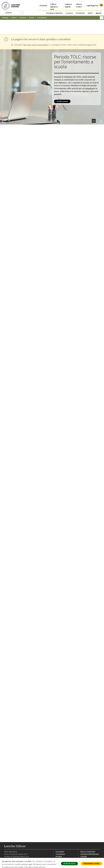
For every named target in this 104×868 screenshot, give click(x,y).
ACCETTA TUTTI (69, 864)
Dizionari (23, 16)
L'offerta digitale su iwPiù (54, 4)
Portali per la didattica (54, 11)
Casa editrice (60, 835)
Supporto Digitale (69, 3)
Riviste (32, 16)
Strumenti (43, 3)
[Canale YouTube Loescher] (17, 854)
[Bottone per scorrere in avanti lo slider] (101, 105)
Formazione (80, 11)
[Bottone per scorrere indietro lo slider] (3, 105)
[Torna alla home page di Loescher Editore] (11, 5)
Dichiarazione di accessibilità (90, 847)
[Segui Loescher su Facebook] (6, 854)
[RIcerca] (21, 12)
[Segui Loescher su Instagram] (9, 854)
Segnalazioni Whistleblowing (90, 838)
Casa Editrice (42, 16)
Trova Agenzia (60, 838)
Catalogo (5, 16)
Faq (57, 843)
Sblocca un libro (79, 3)
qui (30, 864)
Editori (14, 16)
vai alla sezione (62, 85)
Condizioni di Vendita (87, 843)
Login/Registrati (92, 3)
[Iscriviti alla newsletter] (20, 854)
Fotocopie (84, 845)
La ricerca (69, 11)
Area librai (59, 840)
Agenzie (99, 11)
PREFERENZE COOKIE (91, 864)
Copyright (84, 840)
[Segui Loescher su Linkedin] (13, 854)
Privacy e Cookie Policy (88, 835)
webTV (90, 11)
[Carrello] (102, 16)
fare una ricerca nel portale (37, 29)
